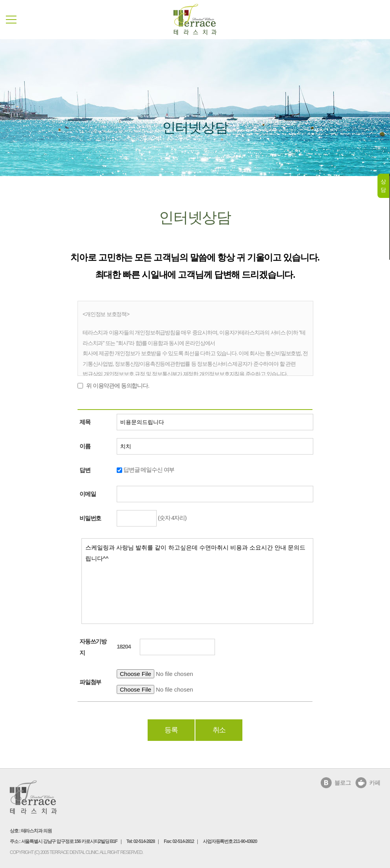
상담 (383, 186)
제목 (85, 422)
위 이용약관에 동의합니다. (118, 385)
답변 (85, 470)
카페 (375, 783)
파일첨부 (90, 682)
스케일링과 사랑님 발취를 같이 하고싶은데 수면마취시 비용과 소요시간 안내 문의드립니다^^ (197, 581)
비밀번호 (90, 518)
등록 (171, 730)
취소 (219, 730)
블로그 (342, 783)
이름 (85, 446)
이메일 (88, 494)
